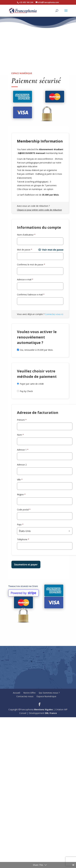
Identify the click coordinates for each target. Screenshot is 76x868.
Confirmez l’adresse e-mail (31, 295)
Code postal (24, 510)
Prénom (22, 420)
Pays (20, 524)
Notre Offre (29, 693)
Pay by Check (26, 391)
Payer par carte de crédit (32, 384)
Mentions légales (43, 709)
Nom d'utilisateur (26, 235)
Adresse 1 (23, 450)
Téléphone (23, 539)
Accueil (17, 693)
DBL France (51, 713)
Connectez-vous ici (54, 314)
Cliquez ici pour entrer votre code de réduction (39, 210)
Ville (20, 480)
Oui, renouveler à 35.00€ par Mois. (35, 350)
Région (21, 494)
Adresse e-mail (25, 279)
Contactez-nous (25, 696)
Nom (20, 435)
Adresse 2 (22, 465)
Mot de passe (25, 250)
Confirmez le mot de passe (31, 265)
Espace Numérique (46, 696)
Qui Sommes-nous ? (49, 693)
